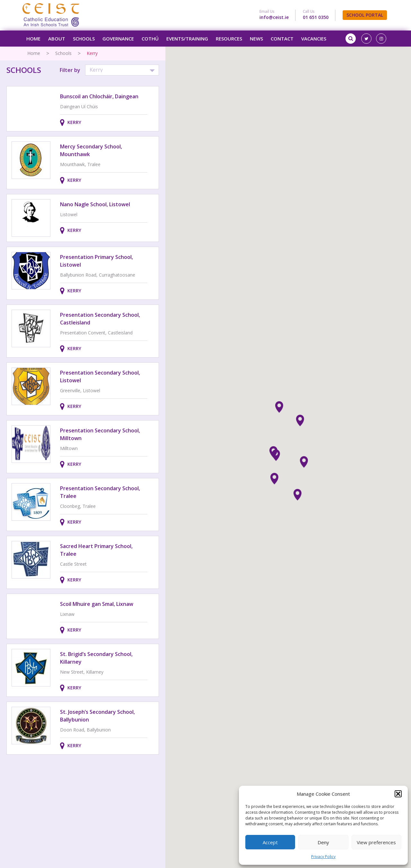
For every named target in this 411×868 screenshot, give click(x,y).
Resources (229, 39)
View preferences (376, 842)
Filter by (70, 70)
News (256, 39)
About (57, 39)
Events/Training (187, 39)
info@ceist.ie (274, 17)
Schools (84, 39)
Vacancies (314, 39)
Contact (282, 39)
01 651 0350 (316, 17)
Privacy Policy (323, 857)
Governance (118, 39)
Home (33, 39)
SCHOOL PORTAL (365, 15)
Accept (270, 842)
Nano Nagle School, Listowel (95, 204)
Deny (323, 842)
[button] (398, 794)
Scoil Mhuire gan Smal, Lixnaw (97, 604)
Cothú (150, 39)
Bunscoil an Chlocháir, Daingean (99, 96)
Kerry (74, 122)
